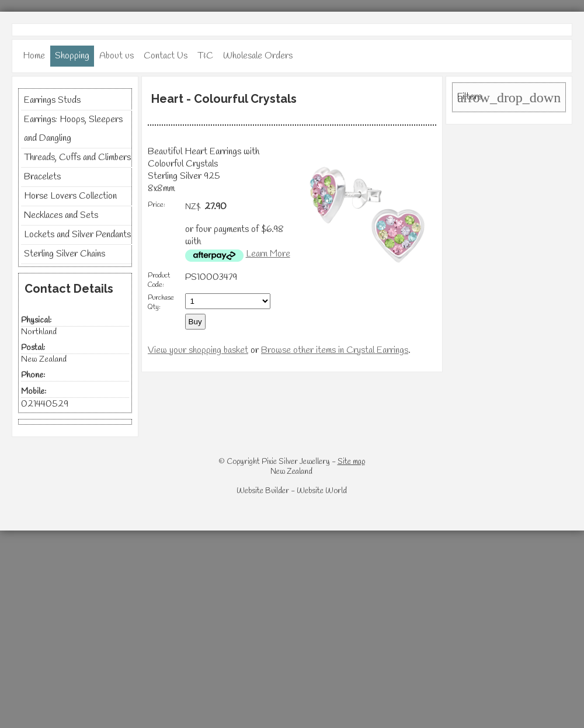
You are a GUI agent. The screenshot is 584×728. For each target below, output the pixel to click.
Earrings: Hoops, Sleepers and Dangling (73, 129)
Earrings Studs (52, 100)
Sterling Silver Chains (65, 254)
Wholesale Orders (258, 56)
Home (34, 56)
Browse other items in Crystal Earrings (335, 350)
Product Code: (159, 280)
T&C (205, 56)
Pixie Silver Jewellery (296, 462)
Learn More (268, 254)
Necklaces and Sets (61, 215)
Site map (351, 462)
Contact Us (166, 56)
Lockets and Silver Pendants (77, 235)
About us (117, 56)
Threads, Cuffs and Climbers (77, 157)
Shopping (72, 56)
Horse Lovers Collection (70, 196)
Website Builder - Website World (292, 491)
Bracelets (42, 177)
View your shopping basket (198, 350)
